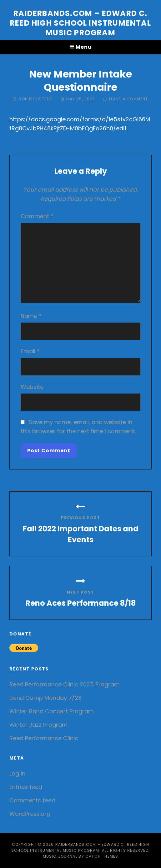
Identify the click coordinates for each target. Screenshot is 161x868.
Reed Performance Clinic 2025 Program (65, 684)
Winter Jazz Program (38, 725)
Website (32, 387)
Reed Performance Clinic (44, 738)
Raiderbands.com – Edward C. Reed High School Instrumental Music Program (80, 23)
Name (31, 316)
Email (30, 351)
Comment (37, 216)
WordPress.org (30, 814)
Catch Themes (102, 856)
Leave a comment (129, 99)
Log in (17, 773)
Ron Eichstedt (35, 99)
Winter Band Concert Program (52, 711)
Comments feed (32, 800)
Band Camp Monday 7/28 (45, 698)
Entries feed (26, 787)
